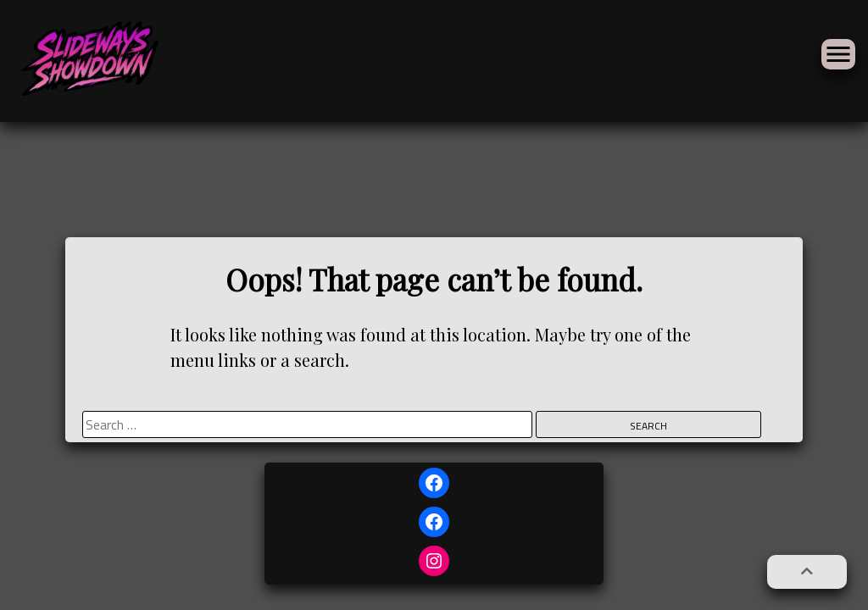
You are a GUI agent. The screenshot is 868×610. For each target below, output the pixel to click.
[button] (807, 572)
